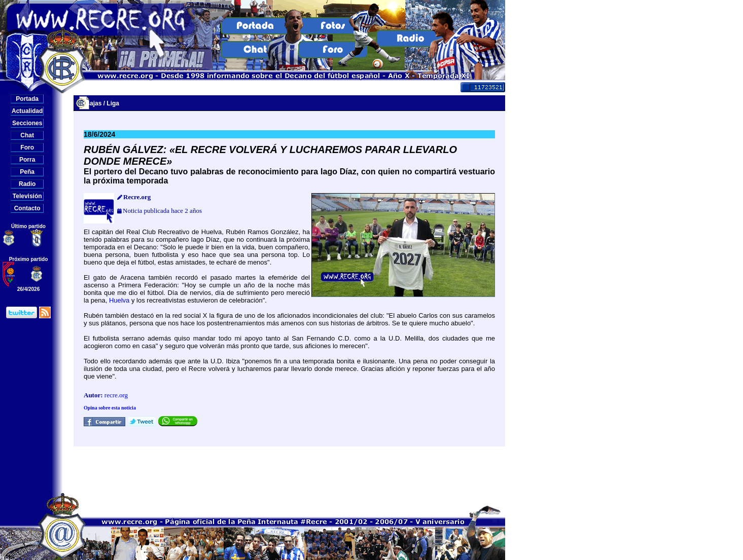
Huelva (119, 300)
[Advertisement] (290, 469)
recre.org (116, 395)
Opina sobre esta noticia (110, 408)
